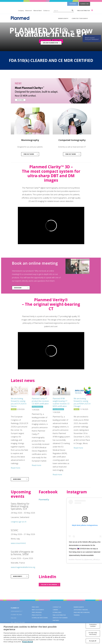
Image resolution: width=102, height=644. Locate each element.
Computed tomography (80, 18)
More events (18, 576)
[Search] (72, 10)
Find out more (29, 154)
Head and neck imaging (82, 612)
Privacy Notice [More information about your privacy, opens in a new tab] (28, 642)
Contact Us (57, 607)
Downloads (57, 612)
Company (21, 11)
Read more (16, 468)
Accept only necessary (93, 633)
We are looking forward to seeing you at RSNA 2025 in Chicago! (82, 402)
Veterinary (73, 4)
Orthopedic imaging (81, 610)
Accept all (93, 641)
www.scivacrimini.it (18, 543)
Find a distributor (83, 11)
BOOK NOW (18, 288)
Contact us (46, 11)
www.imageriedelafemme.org (23, 567)
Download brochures (40, 618)
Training (77, 615)
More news (17, 479)
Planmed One (84, 4)
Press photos (37, 615)
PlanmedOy (44, 499)
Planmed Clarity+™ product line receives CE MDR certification (40, 401)
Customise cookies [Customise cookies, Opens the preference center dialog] (93, 625)
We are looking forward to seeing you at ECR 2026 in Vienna (19, 402)
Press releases (37, 612)
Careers (55, 610)
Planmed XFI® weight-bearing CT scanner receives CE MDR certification (61, 402)
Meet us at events (38, 610)
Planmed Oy (79, 560)
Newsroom (29, 11)
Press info (35, 607)
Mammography (63, 18)
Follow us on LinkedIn (49, 585)
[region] (51, 634)
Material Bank (38, 11)
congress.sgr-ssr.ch (19, 522)
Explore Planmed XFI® (50, 43)
